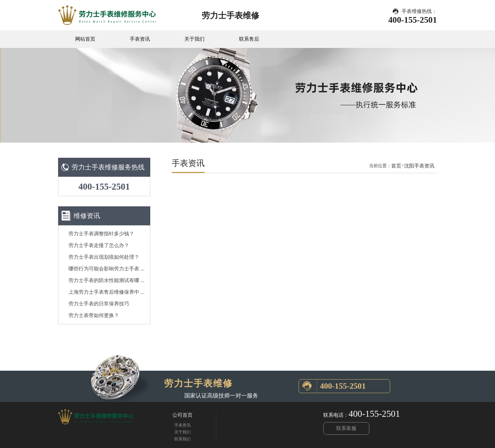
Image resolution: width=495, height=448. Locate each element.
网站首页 (85, 39)
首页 (396, 166)
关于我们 (194, 39)
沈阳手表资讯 (419, 166)
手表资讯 (140, 39)
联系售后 (249, 39)
